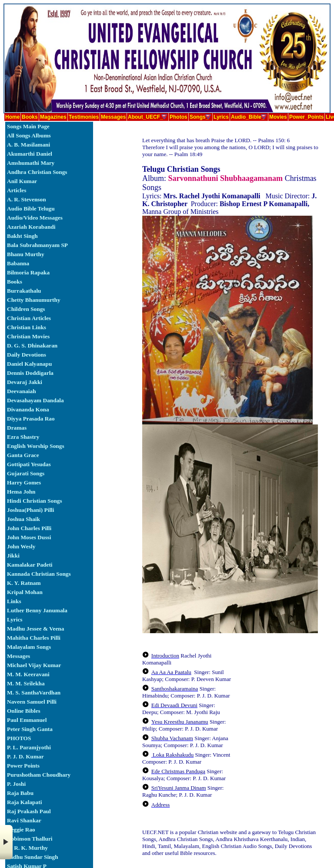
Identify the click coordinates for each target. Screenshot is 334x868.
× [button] (6, 842)
